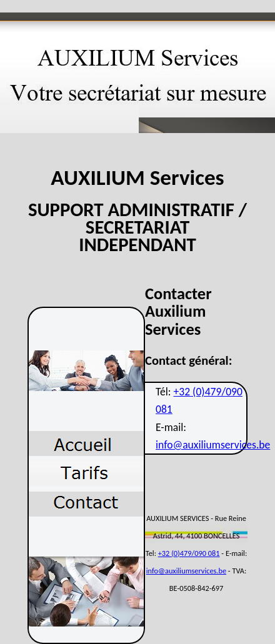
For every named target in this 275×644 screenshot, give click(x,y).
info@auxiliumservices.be (213, 445)
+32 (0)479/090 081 (189, 553)
